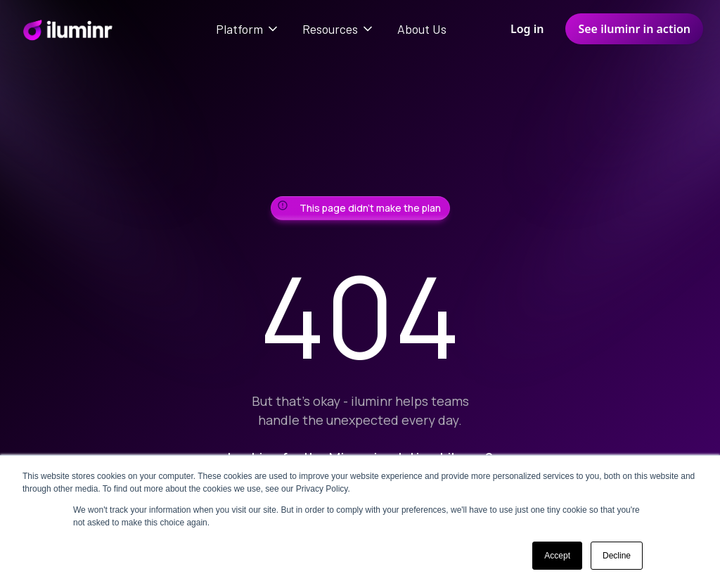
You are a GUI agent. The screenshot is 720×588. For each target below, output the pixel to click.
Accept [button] (557, 556)
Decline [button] (617, 556)
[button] (248, 29)
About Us (422, 29)
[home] (67, 29)
